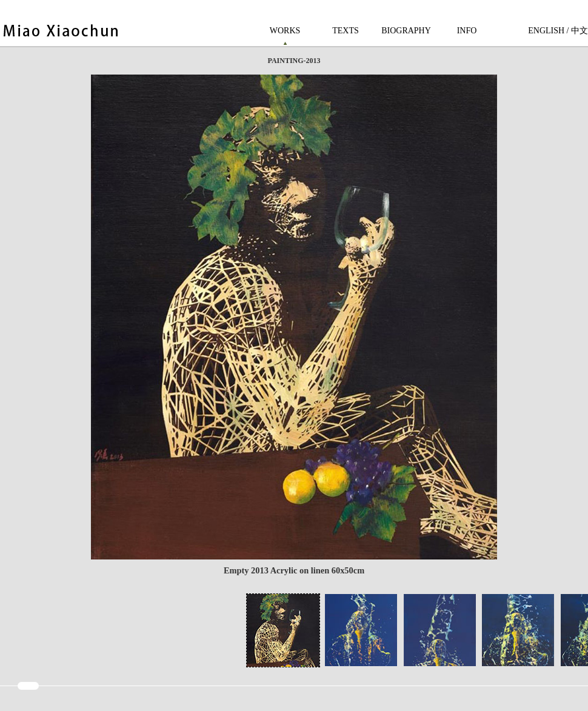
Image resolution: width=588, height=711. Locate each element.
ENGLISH (546, 31)
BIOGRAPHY (406, 31)
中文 (580, 31)
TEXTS (346, 31)
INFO (467, 31)
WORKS (285, 31)
